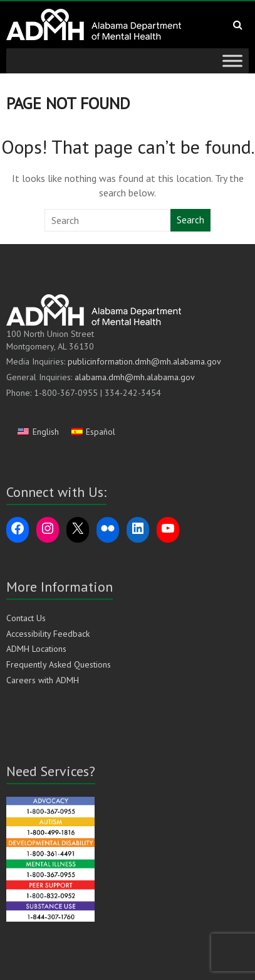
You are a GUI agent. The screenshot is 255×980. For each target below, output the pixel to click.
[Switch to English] (38, 431)
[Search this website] (108, 220)
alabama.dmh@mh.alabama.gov (135, 377)
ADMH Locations (36, 649)
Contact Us (26, 618)
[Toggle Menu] (232, 61)
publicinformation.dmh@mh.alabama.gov (144, 361)
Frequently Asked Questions (59, 664)
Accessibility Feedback (48, 634)
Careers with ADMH (43, 680)
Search (190, 220)
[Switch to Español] (94, 431)
